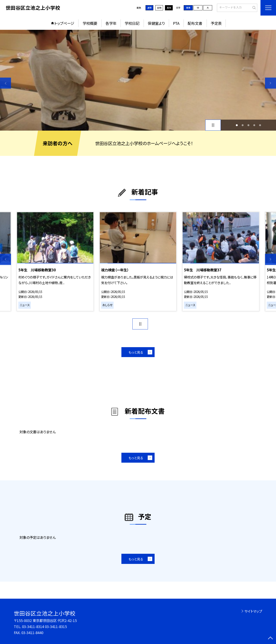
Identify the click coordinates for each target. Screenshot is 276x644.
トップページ (64, 23)
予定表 (216, 23)
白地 (159, 8)
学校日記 (132, 23)
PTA (176, 23)
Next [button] (271, 83)
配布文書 (195, 23)
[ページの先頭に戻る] (271, 638)
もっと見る (136, 352)
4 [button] (254, 125)
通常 (149, 8)
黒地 (169, 8)
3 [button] (249, 125)
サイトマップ (253, 611)
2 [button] (242, 125)
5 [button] (260, 125)
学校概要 (90, 23)
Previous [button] (5, 83)
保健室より (156, 23)
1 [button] (237, 125)
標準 (188, 8)
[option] (138, 80)
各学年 (111, 23)
